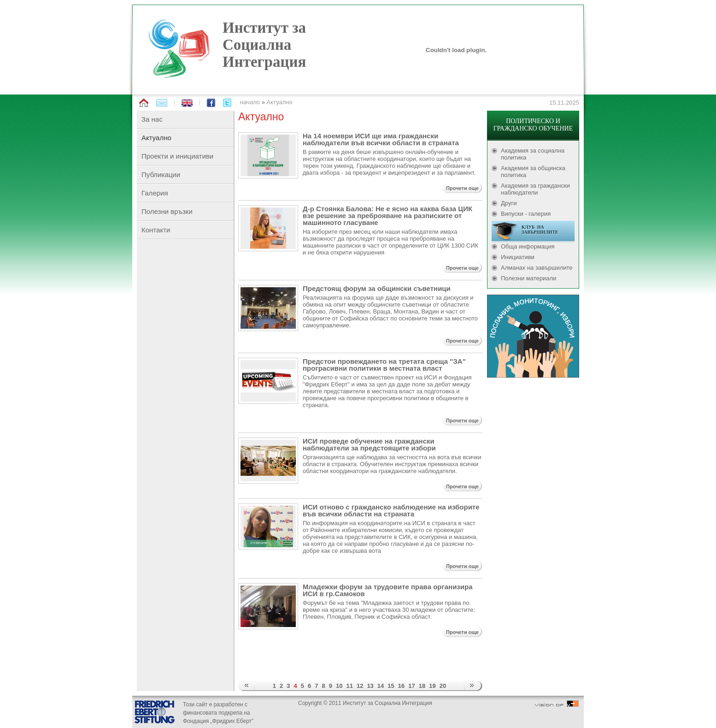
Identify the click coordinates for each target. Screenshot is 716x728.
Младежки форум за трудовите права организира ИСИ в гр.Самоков (388, 590)
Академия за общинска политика (533, 172)
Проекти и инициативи (177, 156)
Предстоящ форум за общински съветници (377, 288)
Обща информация (528, 246)
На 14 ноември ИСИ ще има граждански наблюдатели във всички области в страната (381, 139)
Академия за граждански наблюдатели (535, 189)
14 (381, 686)
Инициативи (518, 257)
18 (422, 686)
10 (339, 686)
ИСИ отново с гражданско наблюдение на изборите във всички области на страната (391, 510)
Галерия (155, 193)
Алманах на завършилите (537, 268)
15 (391, 686)
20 (443, 686)
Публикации (161, 175)
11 (349, 686)
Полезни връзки (167, 211)
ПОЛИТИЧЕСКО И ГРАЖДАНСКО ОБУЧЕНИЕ (533, 125)
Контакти (156, 230)
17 (411, 686)
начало (250, 102)
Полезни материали (528, 278)
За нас (152, 119)
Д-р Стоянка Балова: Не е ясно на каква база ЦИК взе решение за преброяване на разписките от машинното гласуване (387, 216)
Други (509, 203)
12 (360, 686)
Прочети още (462, 188)
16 (401, 686)
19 (432, 686)
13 (370, 686)
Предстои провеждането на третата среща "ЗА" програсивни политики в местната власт (384, 365)
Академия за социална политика (533, 154)
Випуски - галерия (526, 214)
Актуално (280, 102)
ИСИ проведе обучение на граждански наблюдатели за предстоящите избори (369, 444)
